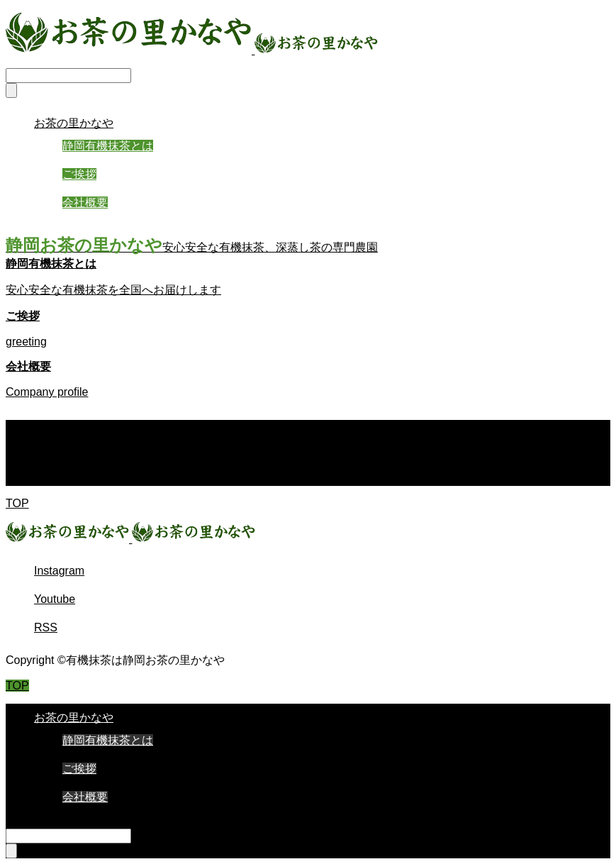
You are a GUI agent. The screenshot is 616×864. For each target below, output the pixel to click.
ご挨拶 (79, 174)
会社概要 (85, 203)
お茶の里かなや (74, 123)
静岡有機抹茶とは (108, 146)
